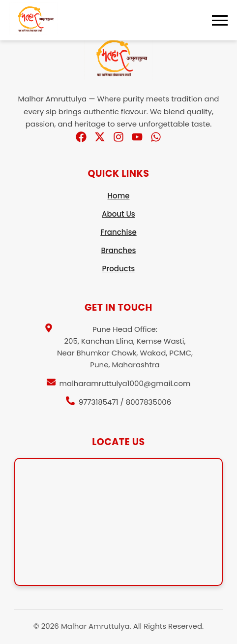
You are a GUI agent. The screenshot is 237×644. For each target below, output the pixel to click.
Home (119, 196)
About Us (118, 214)
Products (119, 269)
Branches (118, 250)
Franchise (118, 232)
